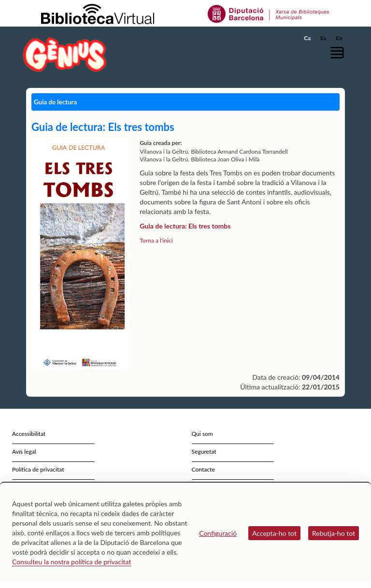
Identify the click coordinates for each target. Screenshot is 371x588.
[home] (65, 54)
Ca (307, 38)
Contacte (203, 469)
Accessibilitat (29, 434)
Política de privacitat (38, 469)
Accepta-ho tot (274, 533)
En (339, 38)
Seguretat (204, 452)
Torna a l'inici (156, 240)
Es (323, 38)
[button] (340, 52)
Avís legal (24, 452)
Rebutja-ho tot (334, 533)
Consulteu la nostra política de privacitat (72, 562)
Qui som (202, 434)
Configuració (218, 533)
